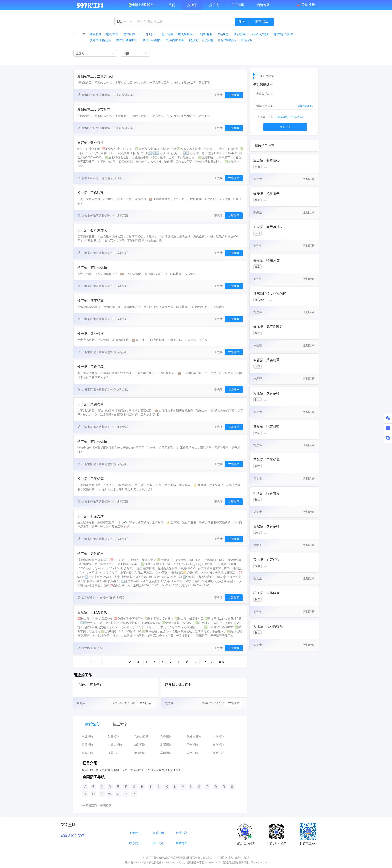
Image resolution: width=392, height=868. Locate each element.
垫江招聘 (140, 745)
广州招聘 (218, 737)
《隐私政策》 (283, 117)
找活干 (192, 5)
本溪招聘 (166, 745)
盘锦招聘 (87, 753)
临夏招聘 (87, 745)
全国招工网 (90, 806)
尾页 (222, 662)
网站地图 (182, 843)
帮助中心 (182, 833)
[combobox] (125, 22)
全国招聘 (106, 806)
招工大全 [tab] (120, 724)
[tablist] (160, 724)
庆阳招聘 (166, 753)
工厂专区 (238, 5)
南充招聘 (218, 753)
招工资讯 (158, 843)
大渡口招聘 (115, 745)
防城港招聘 (194, 737)
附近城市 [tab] (92, 724)
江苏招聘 (114, 753)
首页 (172, 5)
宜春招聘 (166, 737)
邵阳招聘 (114, 737)
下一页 (208, 662)
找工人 (214, 5)
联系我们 (135, 843)
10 (196, 662)
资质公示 (158, 833)
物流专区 (263, 5)
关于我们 (135, 833)
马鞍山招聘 (141, 737)
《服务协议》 (297, 117)
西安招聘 (192, 745)
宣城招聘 (87, 737)
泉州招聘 (218, 745)
